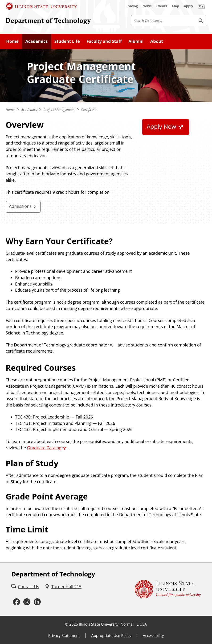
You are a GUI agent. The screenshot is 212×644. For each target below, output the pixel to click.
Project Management (59, 110)
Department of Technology (48, 20)
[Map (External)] (176, 6)
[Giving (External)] (133, 6)
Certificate (89, 110)
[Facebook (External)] (16, 602)
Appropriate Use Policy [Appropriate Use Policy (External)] (111, 636)
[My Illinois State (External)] (202, 6)
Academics (36, 41)
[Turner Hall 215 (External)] (63, 587)
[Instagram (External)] (27, 602)
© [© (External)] (67, 624)
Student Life (67, 41)
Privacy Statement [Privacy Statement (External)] (64, 636)
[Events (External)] (162, 6)
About (157, 41)
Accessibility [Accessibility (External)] (153, 636)
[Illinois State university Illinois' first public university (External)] (168, 589)
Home (12, 41)
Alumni (136, 41)
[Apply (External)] (188, 6)
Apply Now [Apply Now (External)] (161, 126)
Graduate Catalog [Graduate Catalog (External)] (44, 448)
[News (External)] (147, 6)
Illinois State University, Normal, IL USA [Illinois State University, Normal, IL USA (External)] (113, 624)
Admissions (20, 206)
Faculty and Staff (104, 41)
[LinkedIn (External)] (37, 602)
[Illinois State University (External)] (41, 6)
